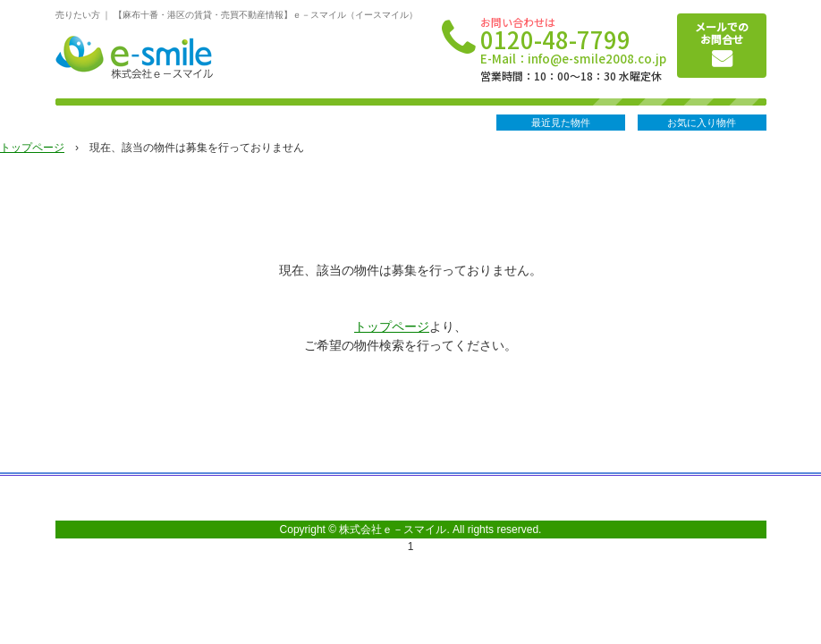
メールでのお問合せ (722, 33)
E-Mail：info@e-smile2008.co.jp (573, 59)
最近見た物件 (561, 123)
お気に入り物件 (702, 123)
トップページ (32, 148)
